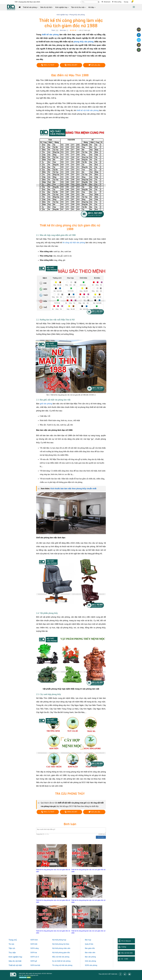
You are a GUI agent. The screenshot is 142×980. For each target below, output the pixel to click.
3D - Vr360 (125, 959)
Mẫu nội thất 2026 (127, 953)
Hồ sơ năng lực (126, 941)
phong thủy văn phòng (84, 42)
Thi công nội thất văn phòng (62, 965)
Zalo (139, 40)
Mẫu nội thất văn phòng (61, 957)
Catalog (124, 947)
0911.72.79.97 (48, 65)
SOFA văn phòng (91, 965)
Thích (53, 30)
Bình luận (63, 30)
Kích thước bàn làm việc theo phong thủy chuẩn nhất (73, 489)
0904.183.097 (71, 65)
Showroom (106, 2)
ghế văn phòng (46, 404)
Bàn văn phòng (90, 957)
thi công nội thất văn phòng (74, 243)
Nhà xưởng (117, 2)
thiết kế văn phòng (50, 35)
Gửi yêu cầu (94, 65)
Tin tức (126, 2)
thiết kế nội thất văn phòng (88, 110)
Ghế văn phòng (90, 961)
